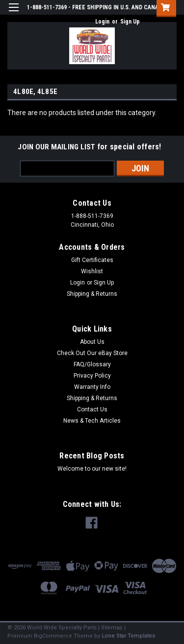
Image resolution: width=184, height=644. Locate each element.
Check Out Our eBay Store (92, 353)
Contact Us (92, 409)
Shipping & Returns (92, 294)
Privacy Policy (92, 376)
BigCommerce (53, 636)
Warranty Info (92, 387)
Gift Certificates (92, 260)
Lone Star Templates (128, 636)
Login (102, 22)
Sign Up (130, 22)
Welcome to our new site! (92, 469)
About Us (92, 342)
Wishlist (92, 271)
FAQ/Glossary (92, 364)
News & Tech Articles (92, 421)
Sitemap (112, 628)
